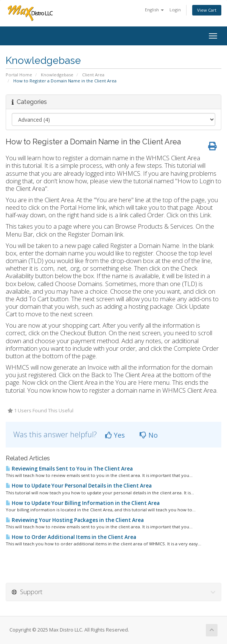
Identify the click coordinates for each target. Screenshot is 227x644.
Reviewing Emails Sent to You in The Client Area (69, 469)
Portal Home (19, 75)
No (149, 435)
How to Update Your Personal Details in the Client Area (79, 486)
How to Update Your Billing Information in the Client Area (83, 503)
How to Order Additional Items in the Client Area (71, 537)
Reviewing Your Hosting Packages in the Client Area (75, 520)
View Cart (207, 10)
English (154, 10)
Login (175, 10)
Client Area (93, 75)
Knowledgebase (57, 75)
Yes (115, 435)
